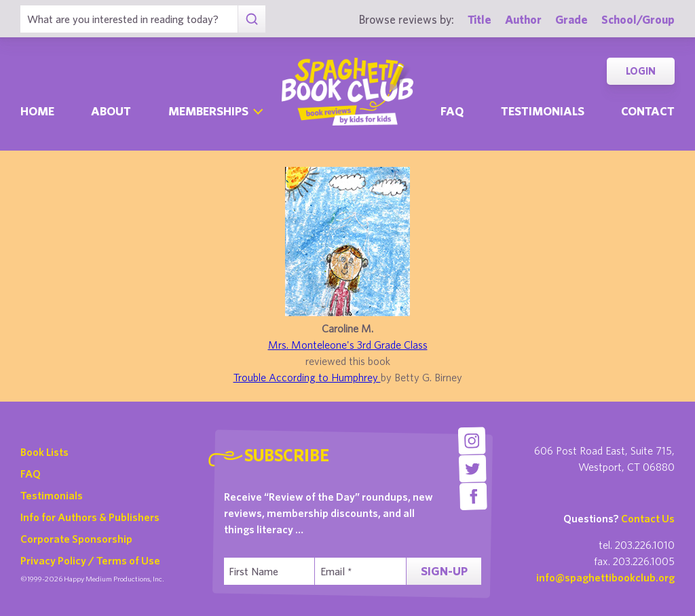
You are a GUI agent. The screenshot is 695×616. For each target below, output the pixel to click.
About (111, 111)
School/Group (638, 19)
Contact (648, 111)
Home (37, 111)
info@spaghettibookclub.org (605, 577)
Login (641, 71)
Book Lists (44, 452)
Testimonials (543, 111)
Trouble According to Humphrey (307, 377)
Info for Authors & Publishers (90, 517)
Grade (571, 19)
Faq (452, 111)
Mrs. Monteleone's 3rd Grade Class (348, 345)
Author (523, 19)
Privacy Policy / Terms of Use (90, 560)
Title (480, 19)
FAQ (31, 474)
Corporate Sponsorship (76, 539)
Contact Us (648, 518)
